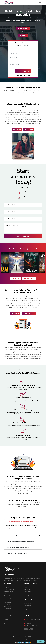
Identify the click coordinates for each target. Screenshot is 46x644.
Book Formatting (27, 592)
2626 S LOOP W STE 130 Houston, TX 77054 (33, 620)
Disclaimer (17, 636)
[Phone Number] (23, 57)
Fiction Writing (7, 587)
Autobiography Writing (9, 589)
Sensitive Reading (28, 596)
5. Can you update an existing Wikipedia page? (17, 553)
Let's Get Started (23, 28)
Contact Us (6, 622)
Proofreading (27, 589)
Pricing (6, 624)
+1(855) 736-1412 (30, 623)
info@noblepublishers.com (31, 625)
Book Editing (27, 587)
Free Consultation (29, 278)
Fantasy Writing (8, 598)
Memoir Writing (7, 609)
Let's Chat (23, 35)
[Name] (23, 49)
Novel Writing (7, 600)
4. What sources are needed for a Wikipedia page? (18, 547)
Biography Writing (8, 602)
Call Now (29, 129)
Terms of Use (23, 636)
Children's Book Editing (9, 594)
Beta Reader (27, 610)
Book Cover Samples (28, 612)
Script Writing (7, 604)
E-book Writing (7, 606)
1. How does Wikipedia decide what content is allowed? (19, 521)
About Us (6, 620)
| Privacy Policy (30, 636)
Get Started (17, 129)
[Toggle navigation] (40, 2)
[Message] (23, 65)
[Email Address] (23, 53)
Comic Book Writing (8, 596)
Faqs (5, 626)
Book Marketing (27, 606)
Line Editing (26, 594)
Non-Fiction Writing (8, 592)
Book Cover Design (28, 608)
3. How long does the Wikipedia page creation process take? (20, 542)
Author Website (27, 603)
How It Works (7, 628)
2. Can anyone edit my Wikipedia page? (15, 536)
